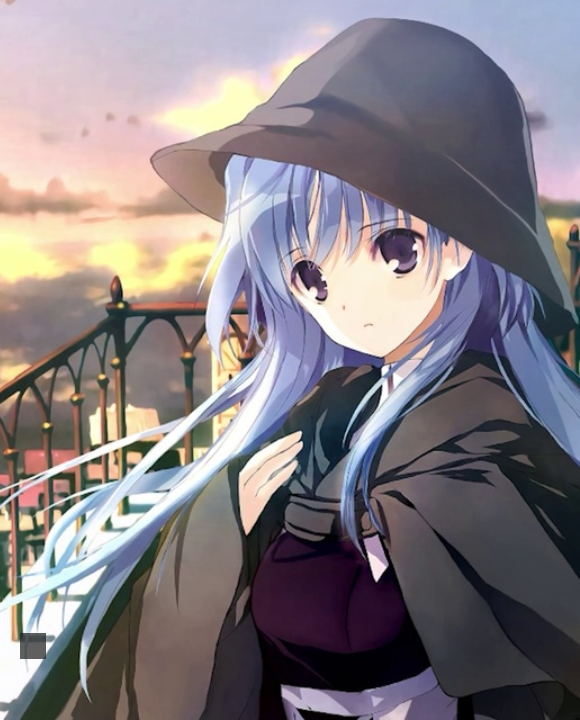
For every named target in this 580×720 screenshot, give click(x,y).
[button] (33, 646)
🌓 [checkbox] (524, 631)
